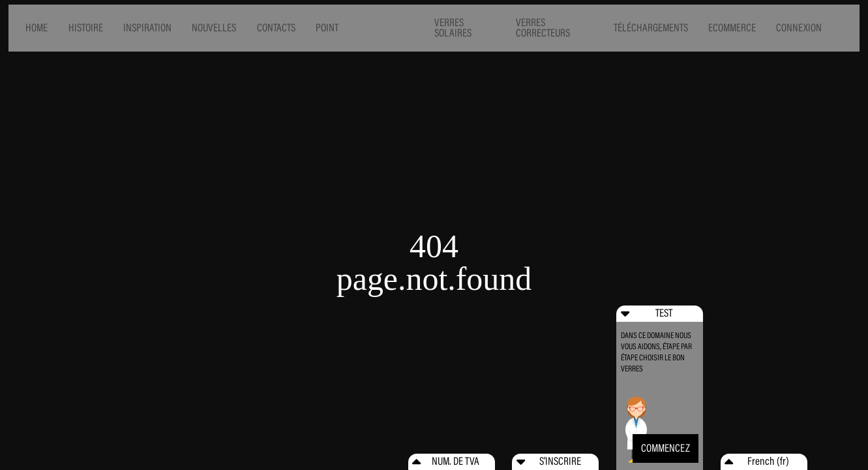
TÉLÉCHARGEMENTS (651, 28)
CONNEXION (799, 28)
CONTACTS (276, 28)
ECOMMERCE (732, 28)
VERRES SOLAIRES (453, 28)
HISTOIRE (86, 28)
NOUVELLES (214, 28)
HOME (37, 28)
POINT (327, 28)
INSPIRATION (147, 28)
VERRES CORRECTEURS (543, 28)
